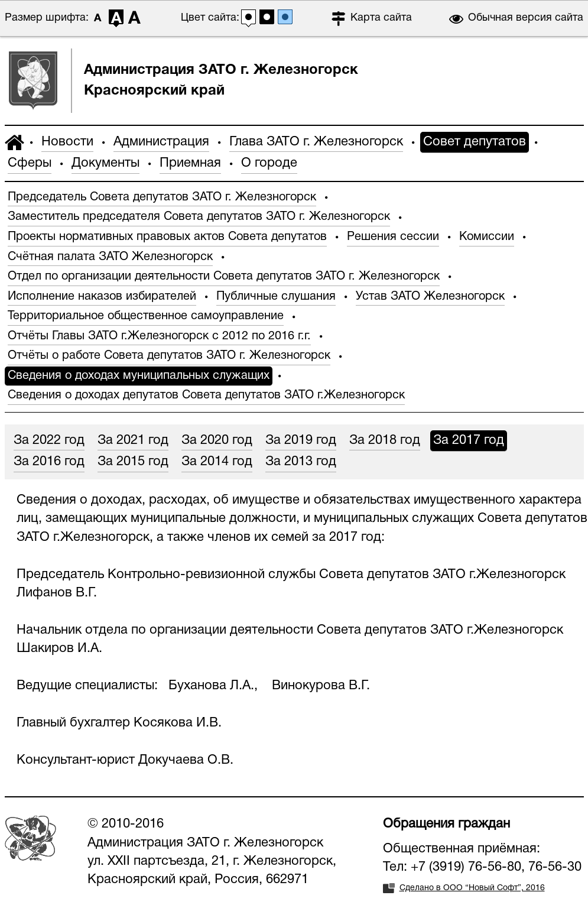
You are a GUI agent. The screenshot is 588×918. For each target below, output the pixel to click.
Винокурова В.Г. (321, 686)
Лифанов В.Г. (57, 593)
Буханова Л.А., (215, 686)
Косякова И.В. (178, 723)
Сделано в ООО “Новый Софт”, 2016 (472, 888)
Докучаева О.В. (186, 760)
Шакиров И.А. (59, 648)
